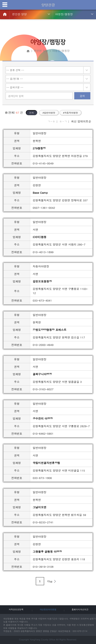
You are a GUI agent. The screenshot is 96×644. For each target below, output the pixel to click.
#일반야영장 (49, 113)
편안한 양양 (19, 14)
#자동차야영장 (70, 113)
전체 (31, 113)
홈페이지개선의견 (80, 609)
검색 (82, 96)
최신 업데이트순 (81, 121)
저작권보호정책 (16, 609)
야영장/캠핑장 (64, 14)
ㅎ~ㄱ (63, 121)
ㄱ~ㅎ (51, 121)
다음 (52, 581)
